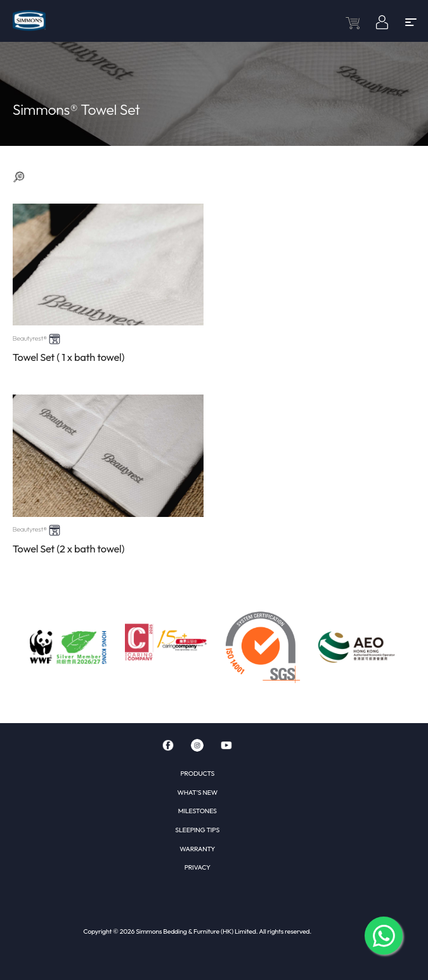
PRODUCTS (197, 773)
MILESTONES (198, 811)
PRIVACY (198, 867)
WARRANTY (197, 849)
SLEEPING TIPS (197, 830)
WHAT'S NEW (198, 792)
